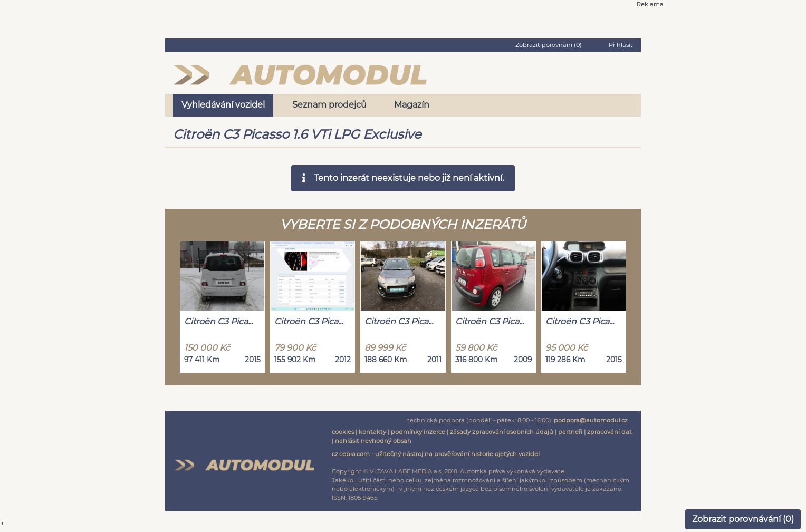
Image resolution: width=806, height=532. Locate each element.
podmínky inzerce (418, 432)
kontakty (372, 432)
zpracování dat (610, 432)
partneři (570, 432)
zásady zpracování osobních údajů (502, 432)
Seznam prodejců (329, 105)
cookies (343, 432)
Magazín (412, 105)
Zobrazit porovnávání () (743, 519)
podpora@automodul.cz (591, 420)
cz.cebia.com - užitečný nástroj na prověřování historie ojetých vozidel (436, 454)
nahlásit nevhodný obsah (373, 441)
